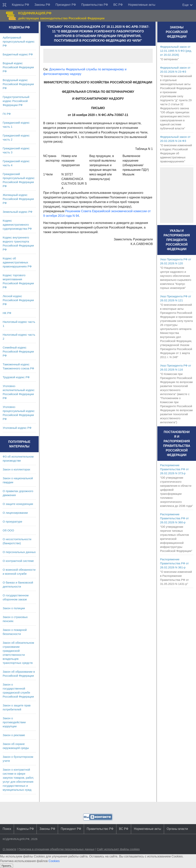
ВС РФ (118, 5)
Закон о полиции (14, 608)
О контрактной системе (18, 561)
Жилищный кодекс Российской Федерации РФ (18, 199)
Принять (7, 866)
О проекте (9, 849)
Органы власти (177, 829)
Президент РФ (66, 5)
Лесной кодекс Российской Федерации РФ (18, 300)
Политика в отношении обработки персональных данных (57, 849)
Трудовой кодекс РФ (16, 377)
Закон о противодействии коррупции (14, 722)
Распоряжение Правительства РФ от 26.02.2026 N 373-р (174, 469)
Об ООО (8, 530)
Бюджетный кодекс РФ (18, 54)
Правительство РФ (95, 5)
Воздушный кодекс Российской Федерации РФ (18, 84)
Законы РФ (42, 5)
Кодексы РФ (20, 5)
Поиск (7, 829)
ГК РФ (7, 114)
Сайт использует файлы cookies (118, 849)
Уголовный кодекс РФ (17, 428)
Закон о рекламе (14, 735)
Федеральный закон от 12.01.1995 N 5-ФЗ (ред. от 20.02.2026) (176, 51)
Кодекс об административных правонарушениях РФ (17, 262)
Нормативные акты (142, 5)
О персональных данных (19, 552)
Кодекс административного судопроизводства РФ (17, 225)
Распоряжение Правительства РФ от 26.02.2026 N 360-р (174, 518)
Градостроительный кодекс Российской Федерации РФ (16, 101)
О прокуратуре (12, 522)
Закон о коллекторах (16, 469)
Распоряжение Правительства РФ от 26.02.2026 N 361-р (174, 563)
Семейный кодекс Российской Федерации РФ (18, 351)
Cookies (54, 861)
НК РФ (7, 313)
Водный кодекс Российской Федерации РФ (18, 67)
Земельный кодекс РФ (18, 212)
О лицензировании (15, 513)
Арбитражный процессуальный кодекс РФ (19, 42)
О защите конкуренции (18, 504)
